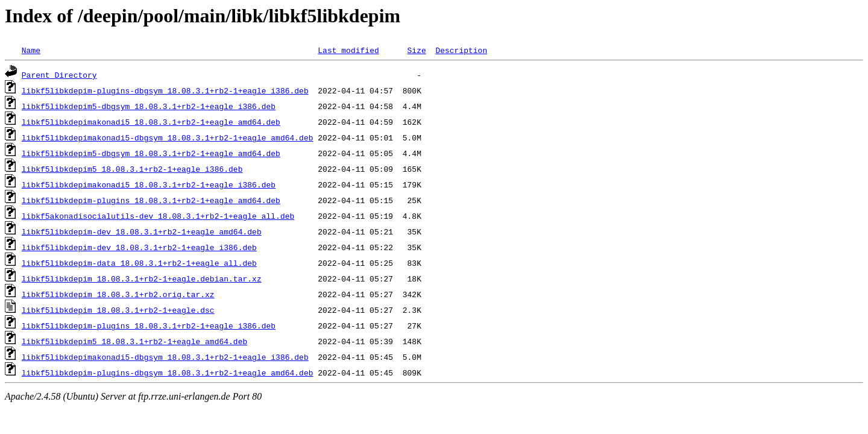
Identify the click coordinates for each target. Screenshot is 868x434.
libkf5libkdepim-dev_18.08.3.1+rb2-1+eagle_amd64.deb (142, 231)
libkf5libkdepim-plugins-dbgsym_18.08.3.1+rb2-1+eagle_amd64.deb (168, 373)
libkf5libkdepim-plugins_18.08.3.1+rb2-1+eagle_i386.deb (149, 325)
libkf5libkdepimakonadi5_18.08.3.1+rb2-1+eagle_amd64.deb (151, 122)
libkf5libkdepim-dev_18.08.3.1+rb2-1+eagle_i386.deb (139, 247)
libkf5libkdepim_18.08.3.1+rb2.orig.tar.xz (118, 294)
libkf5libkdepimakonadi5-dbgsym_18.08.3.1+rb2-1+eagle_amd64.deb (168, 137)
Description (461, 50)
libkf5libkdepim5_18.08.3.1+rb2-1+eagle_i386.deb (132, 169)
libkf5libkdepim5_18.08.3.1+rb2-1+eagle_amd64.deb (134, 341)
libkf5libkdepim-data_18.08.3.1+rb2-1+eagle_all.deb (139, 263)
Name (31, 50)
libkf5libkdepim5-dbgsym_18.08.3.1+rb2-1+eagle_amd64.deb (151, 153)
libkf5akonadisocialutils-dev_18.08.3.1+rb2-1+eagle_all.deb (158, 216)
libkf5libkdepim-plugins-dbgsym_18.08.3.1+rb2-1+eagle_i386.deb (165, 90)
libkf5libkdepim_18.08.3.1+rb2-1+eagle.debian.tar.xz (142, 278)
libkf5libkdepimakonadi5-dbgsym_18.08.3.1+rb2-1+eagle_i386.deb (165, 357)
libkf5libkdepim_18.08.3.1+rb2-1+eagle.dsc (118, 310)
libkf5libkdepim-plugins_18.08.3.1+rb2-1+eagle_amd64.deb (151, 200)
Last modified (348, 50)
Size (416, 50)
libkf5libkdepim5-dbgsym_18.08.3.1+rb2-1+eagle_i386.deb (149, 106)
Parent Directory (59, 75)
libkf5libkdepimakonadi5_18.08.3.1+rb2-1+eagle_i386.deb (149, 184)
